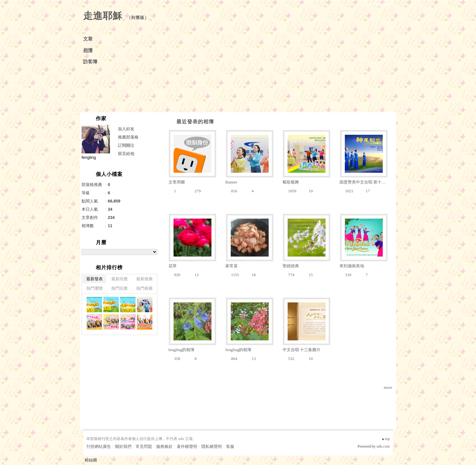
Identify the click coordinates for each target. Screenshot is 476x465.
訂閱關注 (126, 145)
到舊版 (138, 18)
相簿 (88, 50)
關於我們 (123, 446)
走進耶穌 (103, 16)
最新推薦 (144, 279)
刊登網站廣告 (99, 446)
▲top (385, 439)
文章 (88, 39)
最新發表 (95, 279)
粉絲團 (91, 460)
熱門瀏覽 (95, 288)
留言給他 (126, 154)
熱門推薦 (144, 288)
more (388, 387)
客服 (230, 446)
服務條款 (164, 446)
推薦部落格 (128, 137)
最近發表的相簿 (195, 122)
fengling (89, 157)
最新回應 (119, 279)
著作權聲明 (187, 446)
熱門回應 (119, 288)
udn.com (383, 446)
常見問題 (144, 446)
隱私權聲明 (212, 446)
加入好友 (126, 129)
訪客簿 (90, 62)
